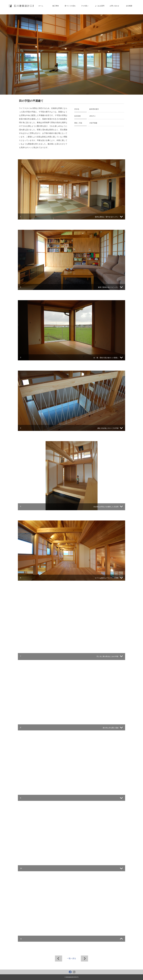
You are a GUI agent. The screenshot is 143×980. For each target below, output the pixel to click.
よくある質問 (100, 6)
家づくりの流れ (70, 6)
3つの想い (85, 6)
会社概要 (129, 6)
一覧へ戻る (71, 958)
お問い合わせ (114, 6)
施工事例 (56, 6)
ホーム (41, 6)
